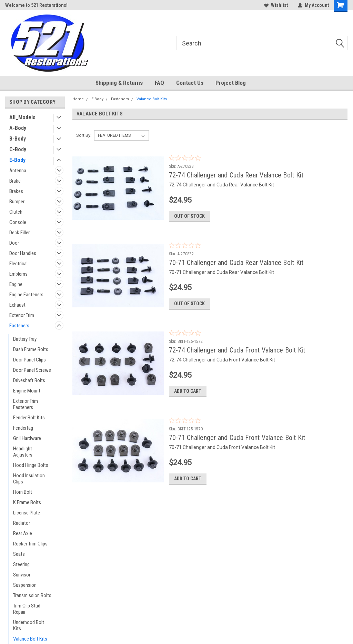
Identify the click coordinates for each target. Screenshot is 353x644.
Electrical (18, 264)
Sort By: (84, 135)
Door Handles (23, 253)
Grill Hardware (27, 438)
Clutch (16, 212)
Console (18, 222)
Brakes (16, 191)
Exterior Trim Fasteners (26, 404)
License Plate (27, 513)
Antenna (18, 171)
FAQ (159, 83)
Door (14, 243)
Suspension (25, 585)
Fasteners (19, 326)
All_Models (22, 117)
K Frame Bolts (27, 502)
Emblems (18, 274)
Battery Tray (25, 339)
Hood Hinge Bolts (31, 465)
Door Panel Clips (29, 360)
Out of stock (189, 216)
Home (78, 99)
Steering (21, 564)
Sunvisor (22, 575)
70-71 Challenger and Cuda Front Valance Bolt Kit (237, 438)
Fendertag (23, 428)
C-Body (18, 149)
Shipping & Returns (119, 83)
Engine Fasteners (26, 295)
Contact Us (190, 83)
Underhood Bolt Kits (29, 625)
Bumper (17, 202)
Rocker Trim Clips (30, 544)
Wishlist (276, 5)
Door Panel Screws (32, 370)
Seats (19, 554)
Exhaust (17, 305)
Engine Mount (27, 391)
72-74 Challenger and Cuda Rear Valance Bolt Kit (236, 175)
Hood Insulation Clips (29, 479)
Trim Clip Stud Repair (27, 609)
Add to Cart (188, 391)
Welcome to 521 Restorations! (36, 5)
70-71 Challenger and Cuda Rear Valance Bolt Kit (236, 263)
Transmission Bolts (32, 595)
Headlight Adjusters (23, 452)
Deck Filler (19, 233)
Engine (16, 284)
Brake (15, 181)
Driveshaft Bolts (29, 380)
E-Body (17, 160)
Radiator (22, 523)
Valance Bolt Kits (30, 639)
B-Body (18, 139)
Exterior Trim (22, 315)
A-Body (18, 128)
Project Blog (231, 83)
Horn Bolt (23, 492)
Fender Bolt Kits (29, 418)
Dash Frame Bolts (31, 349)
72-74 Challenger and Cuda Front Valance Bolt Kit (237, 350)
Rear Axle (23, 533)
